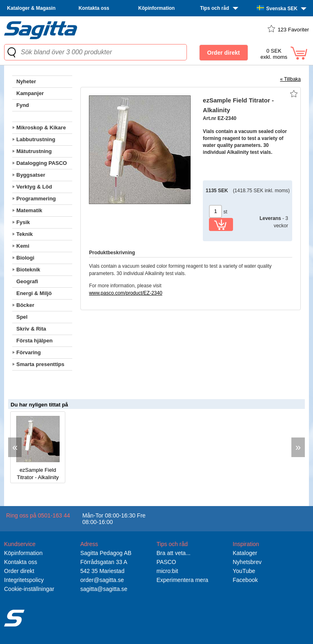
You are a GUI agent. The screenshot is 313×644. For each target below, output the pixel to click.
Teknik (24, 234)
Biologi (25, 258)
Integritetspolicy (24, 580)
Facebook (245, 580)
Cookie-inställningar (29, 589)
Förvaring (29, 352)
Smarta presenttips (40, 364)
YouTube (244, 571)
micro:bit (168, 571)
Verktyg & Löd (34, 187)
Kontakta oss (94, 8)
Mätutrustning (34, 151)
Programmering (36, 199)
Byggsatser (31, 175)
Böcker (25, 305)
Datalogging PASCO (42, 163)
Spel (22, 317)
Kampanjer (30, 93)
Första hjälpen (34, 341)
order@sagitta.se (102, 580)
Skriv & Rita (31, 329)
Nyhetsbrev (247, 562)
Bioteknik (28, 270)
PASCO (166, 562)
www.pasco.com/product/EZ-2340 (125, 293)
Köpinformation (156, 8)
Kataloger (245, 553)
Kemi (23, 246)
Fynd (23, 105)
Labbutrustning (36, 139)
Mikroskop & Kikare (41, 128)
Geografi (27, 281)
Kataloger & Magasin (31, 8)
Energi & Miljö (34, 293)
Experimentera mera (183, 580)
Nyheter (26, 81)
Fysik (23, 222)
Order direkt (19, 571)
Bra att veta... (174, 553)
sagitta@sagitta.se (104, 589)
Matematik (29, 210)
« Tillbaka (290, 79)
